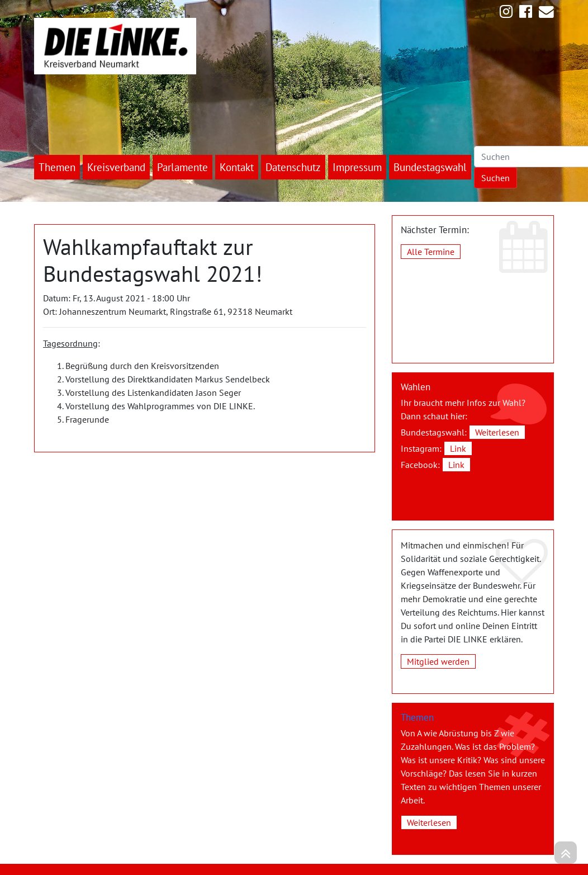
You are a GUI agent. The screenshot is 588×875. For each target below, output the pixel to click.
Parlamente (182, 167)
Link (458, 448)
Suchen (495, 178)
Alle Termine (431, 252)
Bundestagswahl (430, 167)
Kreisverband (116, 167)
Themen (57, 167)
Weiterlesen (497, 432)
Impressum (357, 167)
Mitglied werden (438, 661)
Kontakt (237, 167)
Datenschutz (293, 167)
